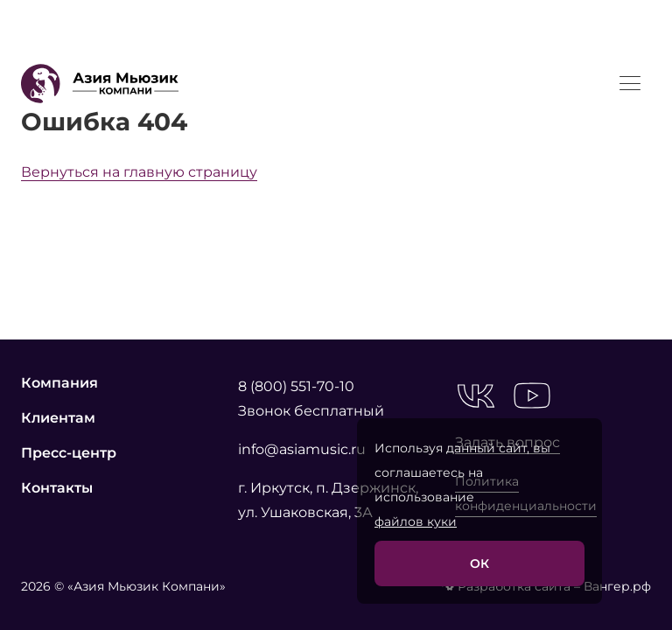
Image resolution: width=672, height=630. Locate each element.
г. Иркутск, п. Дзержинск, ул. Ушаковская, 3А (328, 500)
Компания (59, 383)
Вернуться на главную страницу (139, 172)
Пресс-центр (69, 453)
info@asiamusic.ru (302, 449)
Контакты (57, 488)
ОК (479, 563)
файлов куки (416, 521)
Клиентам (58, 418)
